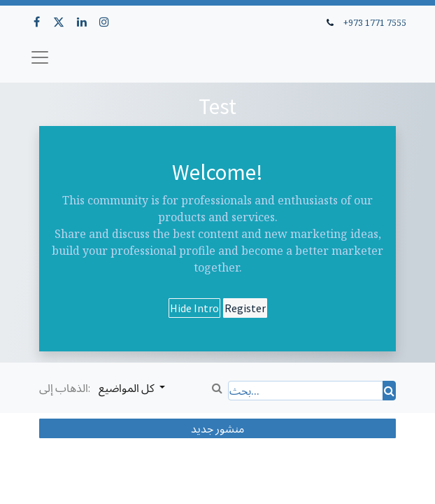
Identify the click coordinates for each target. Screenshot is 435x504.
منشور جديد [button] (217, 428)
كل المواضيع (128, 388)
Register (245, 308)
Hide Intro (194, 308)
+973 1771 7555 (375, 22)
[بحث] (389, 391)
